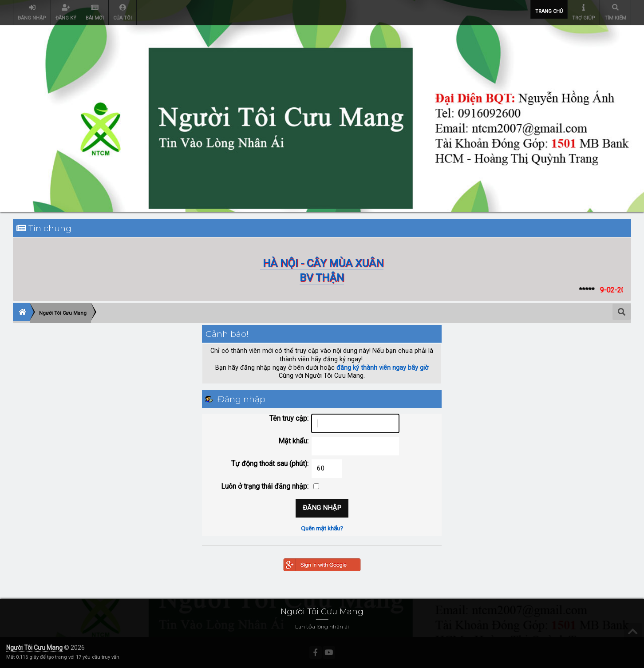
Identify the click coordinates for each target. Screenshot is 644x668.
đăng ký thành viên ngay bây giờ (382, 368)
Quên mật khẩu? (322, 528)
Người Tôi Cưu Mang (34, 648)
